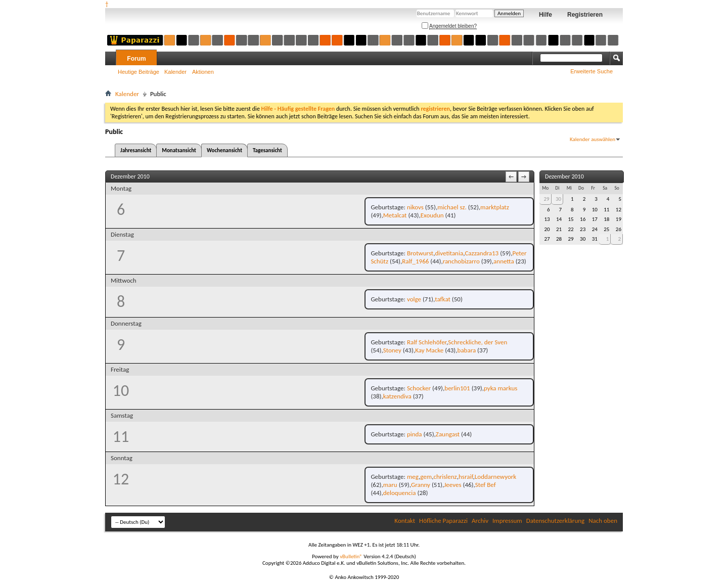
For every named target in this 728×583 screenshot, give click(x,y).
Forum (136, 59)
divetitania (449, 253)
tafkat (443, 299)
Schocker (419, 388)
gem (426, 477)
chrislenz (445, 477)
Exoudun (432, 215)
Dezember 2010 (564, 176)
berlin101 (457, 388)
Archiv (480, 521)
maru (390, 485)
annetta (504, 261)
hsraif (466, 477)
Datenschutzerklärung (556, 521)
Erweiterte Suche (591, 71)
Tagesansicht (267, 150)
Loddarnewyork (495, 477)
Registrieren (585, 15)
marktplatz (495, 207)
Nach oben (603, 521)
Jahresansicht (136, 150)
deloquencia (400, 493)
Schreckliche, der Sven (477, 342)
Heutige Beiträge (139, 72)
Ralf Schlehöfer (427, 342)
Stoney (392, 350)
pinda (415, 434)
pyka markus (500, 388)
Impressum (507, 521)
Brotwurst (420, 253)
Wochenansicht (224, 150)
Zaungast (448, 434)
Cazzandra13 (482, 253)
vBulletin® (351, 556)
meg (413, 477)
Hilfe (545, 15)
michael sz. (452, 207)
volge (414, 299)
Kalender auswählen (593, 139)
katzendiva (397, 396)
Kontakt (405, 521)
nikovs (415, 207)
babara (467, 350)
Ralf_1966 (415, 261)
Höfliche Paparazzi (443, 521)
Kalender (175, 72)
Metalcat (395, 215)
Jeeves (452, 485)
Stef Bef (486, 485)
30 (558, 199)
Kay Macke (429, 350)
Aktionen (203, 72)
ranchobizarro (461, 261)
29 (546, 199)
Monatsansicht (179, 150)
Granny (421, 485)
